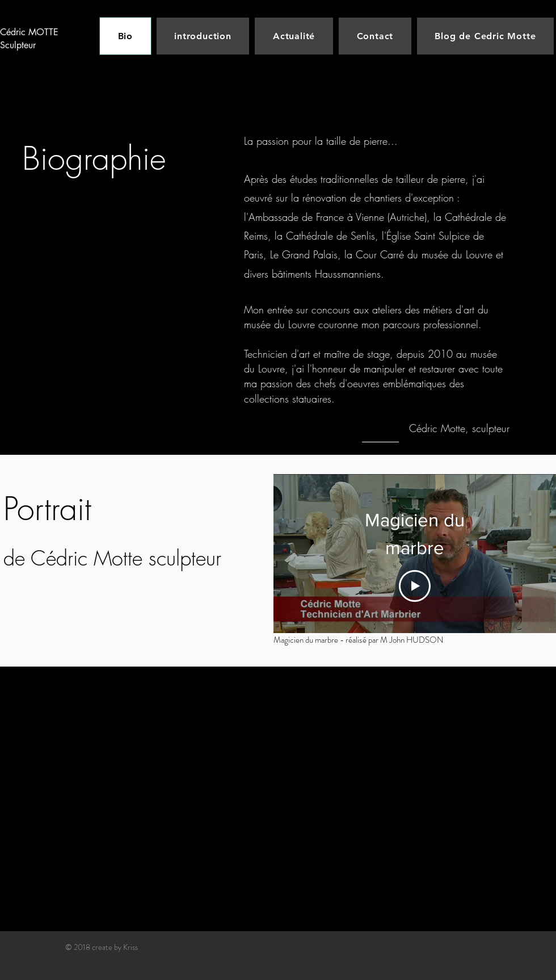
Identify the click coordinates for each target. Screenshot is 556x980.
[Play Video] (415, 586)
